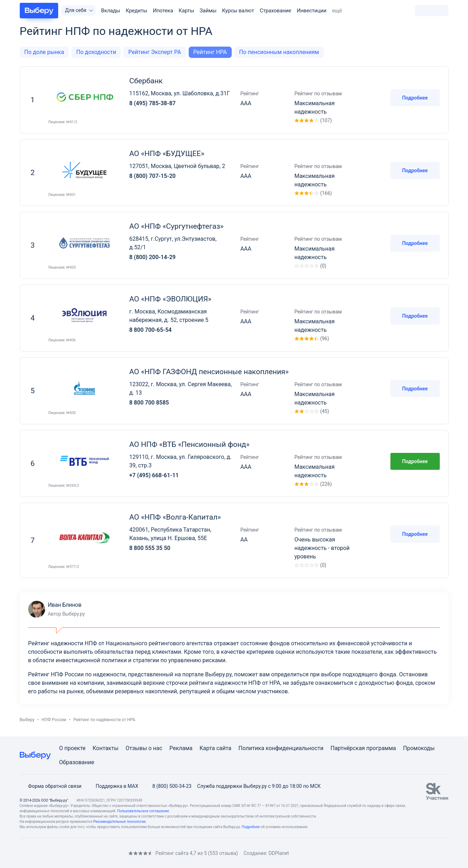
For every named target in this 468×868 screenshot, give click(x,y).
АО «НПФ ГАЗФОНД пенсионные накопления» (209, 372)
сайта (224, 748)
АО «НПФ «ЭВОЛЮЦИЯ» (171, 299)
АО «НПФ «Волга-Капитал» (175, 517)
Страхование (275, 11)
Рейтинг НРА (210, 52)
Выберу (27, 720)
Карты (187, 11)
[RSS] (79, 853)
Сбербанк (146, 81)
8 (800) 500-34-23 (168, 786)
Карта (207, 748)
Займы (208, 11)
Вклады (111, 11)
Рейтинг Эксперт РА (155, 52)
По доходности (96, 52)
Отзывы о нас (144, 748)
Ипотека (163, 11)
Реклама (181, 748)
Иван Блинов (57, 609)
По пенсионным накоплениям (279, 52)
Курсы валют (238, 11)
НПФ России (54, 720)
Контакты (106, 748)
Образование (77, 762)
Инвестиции (312, 11)
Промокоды (419, 748)
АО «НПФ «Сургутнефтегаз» (177, 226)
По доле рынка (44, 52)
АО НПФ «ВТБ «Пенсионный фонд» (190, 444)
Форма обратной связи (51, 786)
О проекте (72, 748)
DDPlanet (279, 853)
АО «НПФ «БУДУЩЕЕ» (167, 154)
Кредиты (136, 11)
